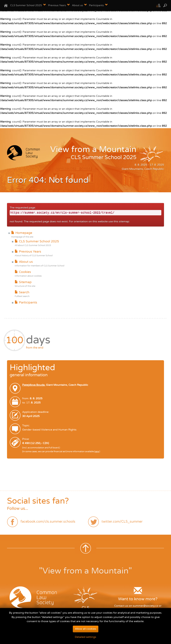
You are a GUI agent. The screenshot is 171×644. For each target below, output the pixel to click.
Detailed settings (85, 639)
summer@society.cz (145, 606)
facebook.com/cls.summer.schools (48, 522)
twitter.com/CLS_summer (122, 522)
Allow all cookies (86, 631)
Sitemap (23, 282)
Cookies (23, 272)
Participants (26, 302)
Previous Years (28, 251)
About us (24, 262)
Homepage (22, 233)
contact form (143, 610)
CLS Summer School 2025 (37, 241)
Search (22, 292)
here (97, 452)
